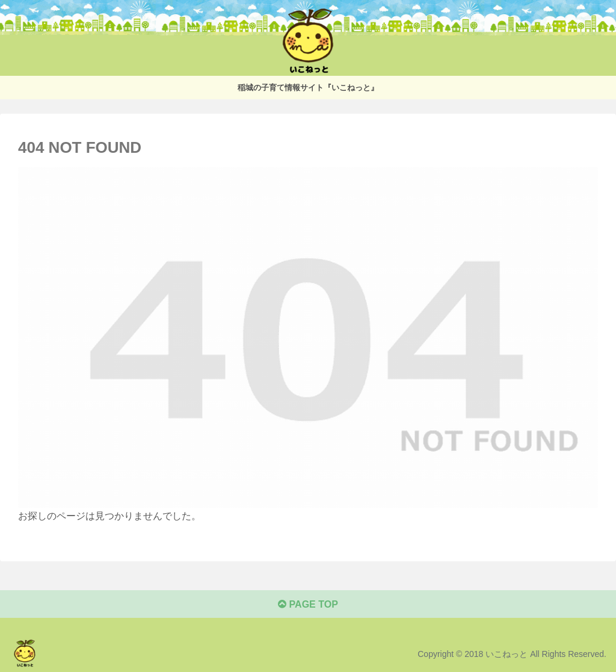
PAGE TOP (308, 604)
